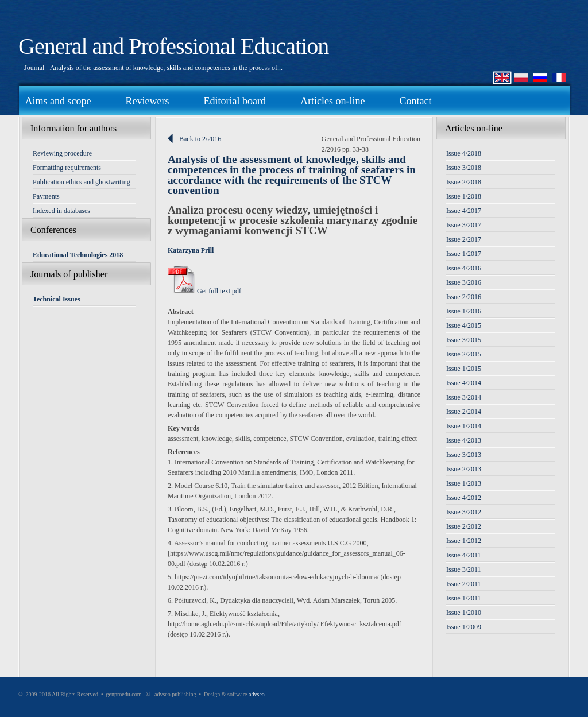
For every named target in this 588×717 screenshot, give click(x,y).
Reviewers (147, 101)
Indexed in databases (61, 211)
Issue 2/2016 (464, 297)
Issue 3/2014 (464, 397)
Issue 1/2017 (464, 254)
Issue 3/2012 (464, 512)
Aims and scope (58, 101)
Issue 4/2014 (464, 383)
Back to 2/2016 (200, 139)
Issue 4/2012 (464, 498)
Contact (415, 101)
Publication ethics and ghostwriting (82, 182)
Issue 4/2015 (464, 325)
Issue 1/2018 (464, 196)
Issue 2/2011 (464, 584)
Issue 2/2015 (464, 354)
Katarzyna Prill (191, 250)
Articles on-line (332, 101)
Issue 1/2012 (464, 541)
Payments (46, 196)
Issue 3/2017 (464, 225)
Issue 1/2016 (464, 311)
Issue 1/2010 (464, 613)
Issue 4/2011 (464, 555)
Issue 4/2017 (464, 211)
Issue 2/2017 (464, 239)
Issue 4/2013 (464, 440)
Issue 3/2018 (464, 168)
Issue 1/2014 (464, 426)
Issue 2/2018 (464, 182)
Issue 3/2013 (464, 455)
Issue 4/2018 (464, 153)
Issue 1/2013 (464, 483)
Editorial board (234, 101)
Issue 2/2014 (464, 412)
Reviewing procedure (62, 153)
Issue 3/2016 (464, 282)
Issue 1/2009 (464, 627)
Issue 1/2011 (464, 598)
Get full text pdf (204, 291)
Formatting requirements (67, 168)
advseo (257, 694)
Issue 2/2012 (464, 526)
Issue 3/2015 (464, 340)
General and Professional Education (173, 46)
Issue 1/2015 (464, 369)
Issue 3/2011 (464, 569)
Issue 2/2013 (464, 469)
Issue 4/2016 (464, 268)
